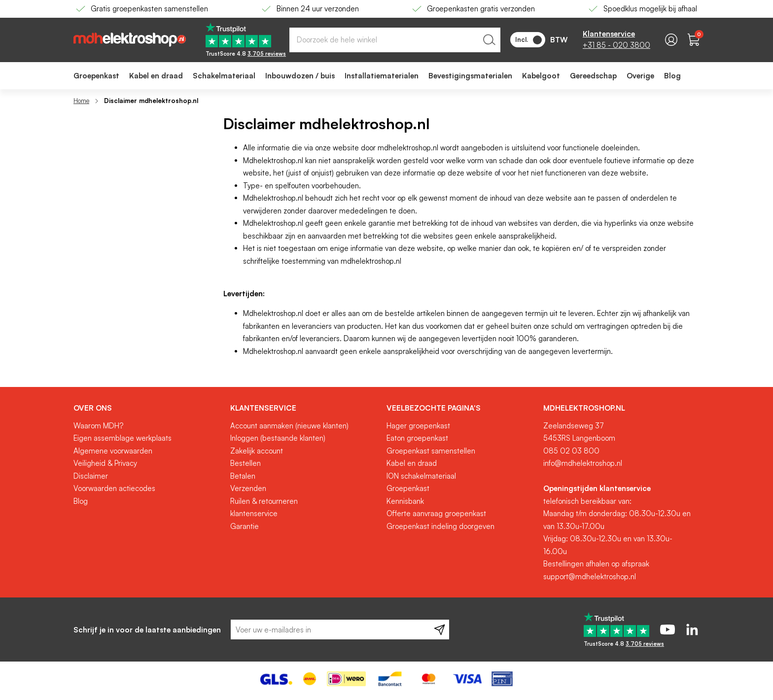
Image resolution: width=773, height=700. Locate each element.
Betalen (243, 476)
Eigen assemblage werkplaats (123, 438)
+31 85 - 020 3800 (616, 45)
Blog (81, 501)
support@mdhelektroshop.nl (590, 577)
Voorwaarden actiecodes (114, 488)
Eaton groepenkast (417, 438)
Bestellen (246, 463)
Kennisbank (405, 501)
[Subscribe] (439, 630)
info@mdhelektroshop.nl (583, 463)
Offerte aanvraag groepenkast (436, 513)
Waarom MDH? (98, 426)
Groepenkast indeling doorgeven (440, 526)
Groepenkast (408, 488)
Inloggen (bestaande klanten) (278, 438)
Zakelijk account (257, 451)
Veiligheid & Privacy (105, 463)
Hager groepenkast (418, 426)
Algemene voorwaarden (113, 451)
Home (81, 101)
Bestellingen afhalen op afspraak (596, 564)
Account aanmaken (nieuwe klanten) (289, 426)
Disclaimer (91, 476)
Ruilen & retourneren (264, 501)
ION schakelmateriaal (421, 476)
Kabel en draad (412, 463)
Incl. (528, 40)
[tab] (148, 408)
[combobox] (395, 40)
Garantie (245, 526)
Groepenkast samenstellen (431, 451)
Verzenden (248, 488)
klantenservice (254, 513)
